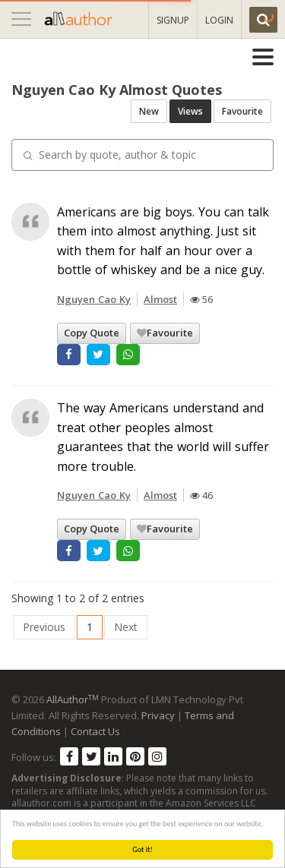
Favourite (242, 111)
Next (126, 627)
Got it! (143, 849)
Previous (44, 627)
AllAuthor (73, 699)
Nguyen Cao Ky (94, 299)
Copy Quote (92, 333)
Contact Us (95, 731)
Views (190, 111)
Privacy (158, 715)
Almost (160, 299)
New (149, 111)
